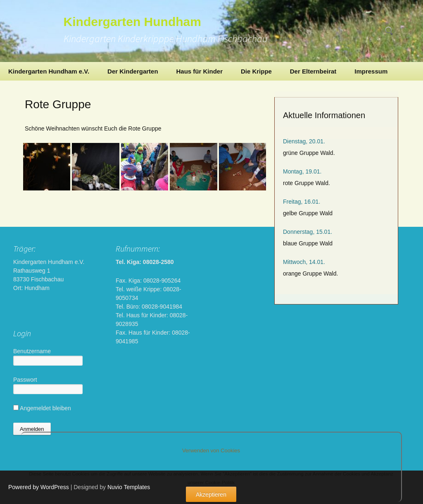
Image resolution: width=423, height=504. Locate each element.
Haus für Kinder (199, 71)
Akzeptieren (211, 494)
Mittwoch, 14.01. (304, 262)
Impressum (371, 71)
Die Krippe (256, 71)
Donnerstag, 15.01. (308, 232)
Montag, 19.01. (302, 171)
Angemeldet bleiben (42, 408)
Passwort (25, 380)
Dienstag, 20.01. (304, 141)
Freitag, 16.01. (302, 202)
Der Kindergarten (133, 71)
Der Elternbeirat (313, 71)
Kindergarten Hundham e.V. (49, 71)
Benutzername (32, 351)
